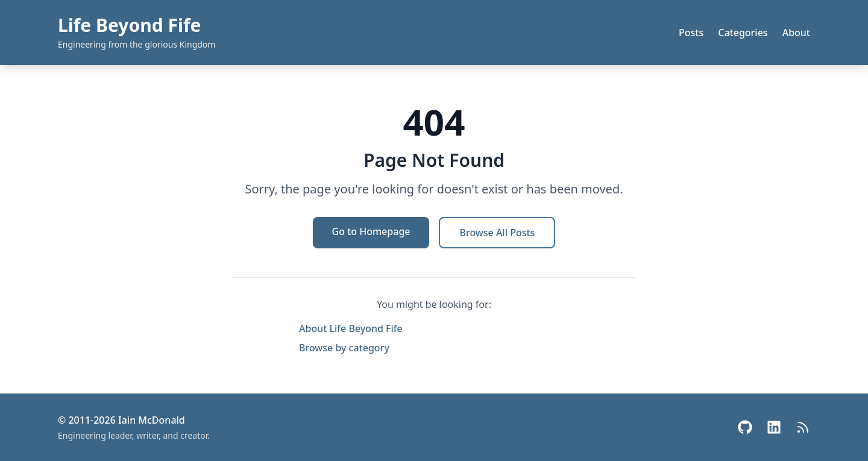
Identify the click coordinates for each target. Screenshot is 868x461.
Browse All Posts (497, 233)
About (796, 33)
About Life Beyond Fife (351, 328)
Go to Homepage (371, 231)
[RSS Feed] (803, 427)
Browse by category (344, 348)
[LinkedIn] (774, 427)
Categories (743, 33)
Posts (691, 33)
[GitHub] (745, 427)
